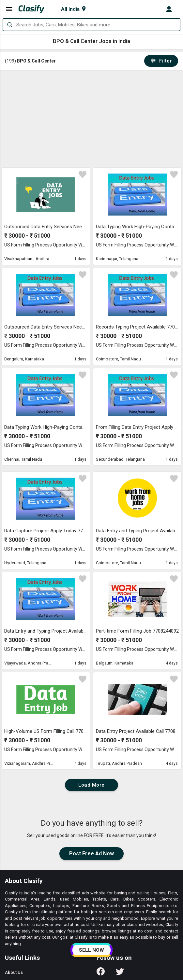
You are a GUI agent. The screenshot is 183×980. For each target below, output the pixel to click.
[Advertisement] (92, 119)
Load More (92, 785)
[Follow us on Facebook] (101, 974)
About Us (14, 972)
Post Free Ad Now (92, 854)
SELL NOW (92, 950)
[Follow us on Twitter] (120, 974)
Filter (161, 61)
